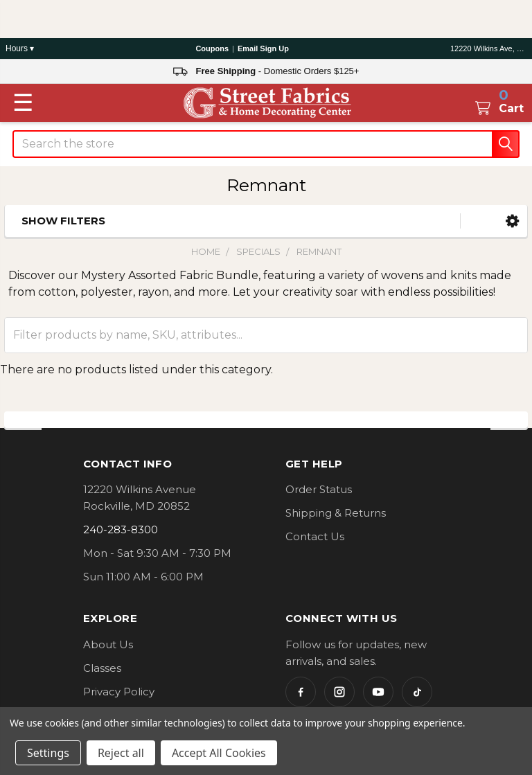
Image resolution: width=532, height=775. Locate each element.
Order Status (319, 489)
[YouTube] (378, 692)
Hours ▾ (20, 48)
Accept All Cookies (219, 753)
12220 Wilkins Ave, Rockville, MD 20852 (488, 48)
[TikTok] (417, 692)
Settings (48, 753)
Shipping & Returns (336, 513)
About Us (108, 644)
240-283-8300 (121, 529)
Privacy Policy (119, 692)
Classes (102, 668)
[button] (512, 221)
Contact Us (315, 536)
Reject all (121, 753)
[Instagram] (339, 692)
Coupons (212, 48)
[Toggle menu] (23, 103)
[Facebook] (301, 692)
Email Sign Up (263, 48)
